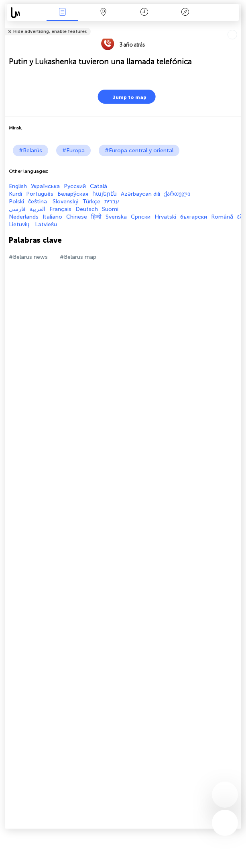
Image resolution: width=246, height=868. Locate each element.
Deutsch (87, 209)
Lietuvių (20, 224)
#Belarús (30, 150)
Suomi (110, 209)
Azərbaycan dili (140, 194)
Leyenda (185, 13)
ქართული (177, 194)
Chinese (77, 217)
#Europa (73, 150)
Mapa (103, 13)
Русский (75, 186)
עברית (112, 202)
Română (222, 217)
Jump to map (124, 97)
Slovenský (65, 202)
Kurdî (15, 194)
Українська (45, 186)
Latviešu (46, 224)
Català (99, 186)
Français (60, 209)
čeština (38, 202)
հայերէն (105, 194)
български (194, 217)
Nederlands (24, 217)
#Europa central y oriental (139, 150)
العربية (38, 209)
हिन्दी (96, 217)
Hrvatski (165, 217)
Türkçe (91, 202)
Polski (16, 202)
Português (40, 194)
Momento (144, 13)
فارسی (17, 209)
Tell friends (238, 26)
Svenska (116, 217)
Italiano (52, 217)
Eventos (63, 13)
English (18, 186)
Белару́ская (73, 194)
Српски (141, 217)
